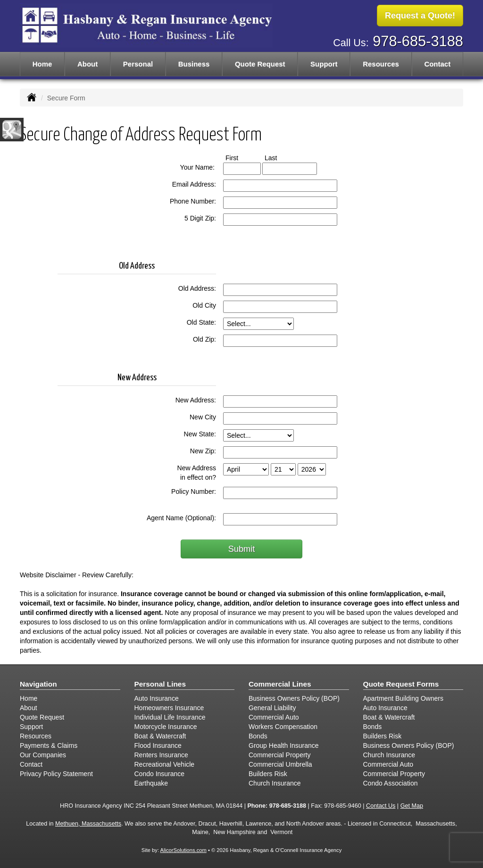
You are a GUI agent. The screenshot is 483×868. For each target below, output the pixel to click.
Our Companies (43, 755)
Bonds (258, 736)
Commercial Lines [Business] (280, 684)
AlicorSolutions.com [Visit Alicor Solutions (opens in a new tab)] (183, 850)
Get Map (412, 806)
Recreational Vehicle (165, 764)
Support (31, 727)
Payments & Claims (49, 745)
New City (203, 417)
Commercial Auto (274, 717)
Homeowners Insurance (169, 708)
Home (42, 64)
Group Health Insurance (284, 745)
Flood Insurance (158, 745)
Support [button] (324, 64)
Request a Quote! (420, 16)
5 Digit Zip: (200, 218)
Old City (204, 305)
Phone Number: (193, 201)
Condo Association (391, 783)
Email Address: (194, 184)
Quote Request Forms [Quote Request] (401, 684)
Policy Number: (194, 491)
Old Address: (197, 288)
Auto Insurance (157, 698)
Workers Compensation (283, 727)
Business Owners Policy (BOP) (294, 698)
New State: (200, 434)
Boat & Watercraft (160, 736)
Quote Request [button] (260, 64)
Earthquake (151, 783)
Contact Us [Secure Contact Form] (381, 806)
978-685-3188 (418, 41)
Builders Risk (268, 774)
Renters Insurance (161, 755)
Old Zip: (204, 339)
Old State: (201, 322)
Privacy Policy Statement (56, 774)
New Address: (196, 400)
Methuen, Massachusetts (88, 824)
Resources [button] (381, 64)
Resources (36, 736)
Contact (437, 64)
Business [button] (194, 64)
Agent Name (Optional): (181, 518)
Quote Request (42, 717)
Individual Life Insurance (170, 717)
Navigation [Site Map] (38, 684)
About (87, 64)
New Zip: (203, 451)
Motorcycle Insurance (166, 727)
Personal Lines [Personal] (160, 684)
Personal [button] (138, 64)
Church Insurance (275, 783)
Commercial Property (279, 755)
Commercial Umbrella (280, 764)
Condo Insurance (160, 774)
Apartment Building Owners (403, 698)
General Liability (272, 708)
